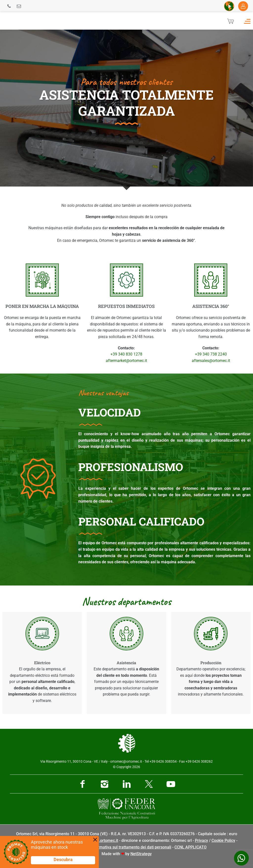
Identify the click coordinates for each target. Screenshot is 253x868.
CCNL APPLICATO (190, 847)
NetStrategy (141, 854)
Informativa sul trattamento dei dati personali (131, 847)
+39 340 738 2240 (211, 354)
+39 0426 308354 (163, 761)
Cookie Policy (223, 840)
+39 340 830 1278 (126, 354)
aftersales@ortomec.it (211, 361)
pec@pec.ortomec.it (100, 840)
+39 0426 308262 (199, 761)
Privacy (201, 840)
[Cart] (231, 21)
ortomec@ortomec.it (126, 761)
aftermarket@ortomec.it (126, 361)
